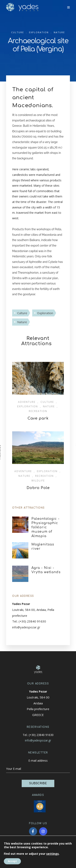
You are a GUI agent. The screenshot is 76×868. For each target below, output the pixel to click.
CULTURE (18, 32)
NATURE (59, 32)
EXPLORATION (39, 32)
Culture (22, 313)
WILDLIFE (38, 481)
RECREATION (38, 411)
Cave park (38, 418)
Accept (12, 861)
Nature (22, 322)
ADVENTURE (27, 402)
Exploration (45, 313)
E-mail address (38, 761)
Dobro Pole (38, 488)
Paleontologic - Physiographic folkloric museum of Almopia (45, 527)
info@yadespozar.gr (26, 627)
